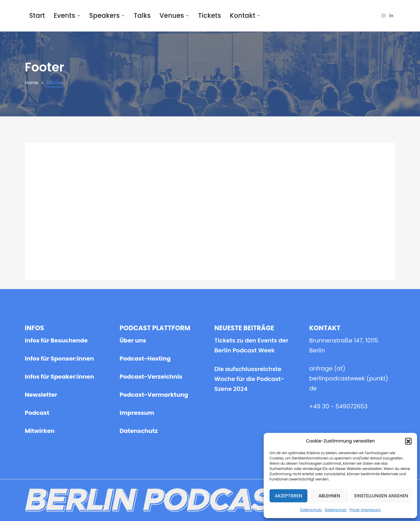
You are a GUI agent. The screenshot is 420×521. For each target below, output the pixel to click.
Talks (142, 16)
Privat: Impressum (365, 510)
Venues (174, 16)
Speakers (107, 16)
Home (32, 83)
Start (37, 16)
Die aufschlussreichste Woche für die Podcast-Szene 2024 (249, 206)
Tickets (210, 16)
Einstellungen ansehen (381, 496)
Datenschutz (311, 510)
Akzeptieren (288, 496)
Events (67, 16)
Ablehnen (329, 496)
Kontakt (245, 16)
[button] (408, 441)
